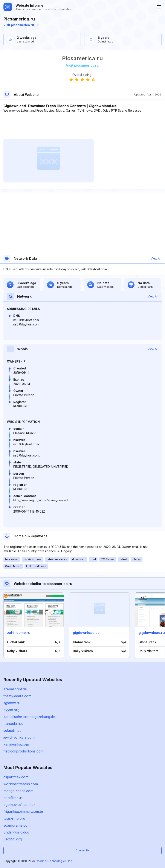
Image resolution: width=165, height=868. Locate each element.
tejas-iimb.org (14, 818)
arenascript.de (15, 689)
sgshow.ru (12, 703)
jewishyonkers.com (19, 737)
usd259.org (13, 839)
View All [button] (156, 258)
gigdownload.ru (152, 633)
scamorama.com (17, 825)
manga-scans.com (18, 791)
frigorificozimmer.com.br (23, 812)
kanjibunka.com (16, 744)
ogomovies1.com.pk (19, 805)
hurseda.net (13, 724)
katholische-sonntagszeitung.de (29, 717)
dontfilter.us (13, 798)
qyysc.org (11, 710)
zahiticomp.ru (19, 633)
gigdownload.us (86, 633)
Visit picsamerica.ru (21, 25)
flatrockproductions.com (24, 751)
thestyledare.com (17, 696)
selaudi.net (12, 730)
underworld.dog (16, 832)
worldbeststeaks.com (21, 784)
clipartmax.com (16, 777)
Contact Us (83, 850)
